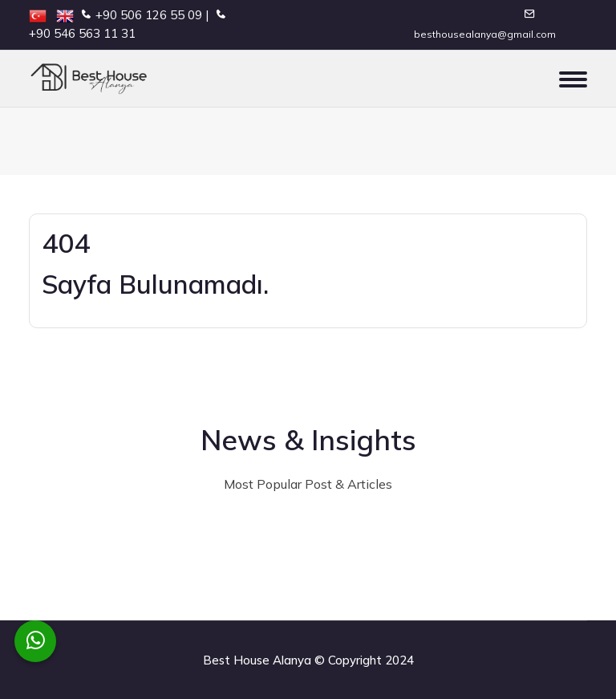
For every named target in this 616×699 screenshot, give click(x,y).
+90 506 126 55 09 (149, 15)
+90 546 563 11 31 (82, 33)
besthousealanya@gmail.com (485, 34)
